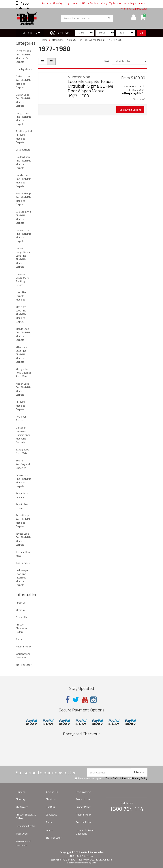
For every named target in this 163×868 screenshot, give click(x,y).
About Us (21, 603)
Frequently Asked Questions (85, 832)
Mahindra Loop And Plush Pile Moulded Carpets (21, 314)
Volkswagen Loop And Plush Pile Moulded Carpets (23, 577)
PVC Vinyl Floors (21, 418)
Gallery (103, 3)
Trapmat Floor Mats (23, 554)
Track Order (22, 834)
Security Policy (84, 822)
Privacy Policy (140, 778)
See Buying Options (130, 110)
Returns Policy (24, 646)
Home (44, 40)
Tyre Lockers (23, 563)
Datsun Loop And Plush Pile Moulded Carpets (24, 100)
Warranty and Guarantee (23, 656)
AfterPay (57, 3)
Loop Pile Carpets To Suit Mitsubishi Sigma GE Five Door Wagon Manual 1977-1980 (90, 88)
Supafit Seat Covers (22, 506)
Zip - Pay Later (24, 665)
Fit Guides (92, 3)
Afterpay (20, 610)
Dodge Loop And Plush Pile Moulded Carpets (24, 118)
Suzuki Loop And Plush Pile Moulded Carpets (24, 521)
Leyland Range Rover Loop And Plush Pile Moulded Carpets (23, 257)
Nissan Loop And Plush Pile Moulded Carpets (24, 389)
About (46, 3)
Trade (19, 639)
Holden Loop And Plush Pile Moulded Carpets (24, 162)
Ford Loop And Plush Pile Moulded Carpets (24, 137)
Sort (107, 61)
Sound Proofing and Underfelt (23, 464)
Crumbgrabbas (24, 69)
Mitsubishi (57, 40)
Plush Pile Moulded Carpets (21, 406)
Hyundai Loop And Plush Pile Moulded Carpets (24, 199)
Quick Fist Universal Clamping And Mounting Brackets (23, 435)
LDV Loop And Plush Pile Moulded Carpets (23, 217)
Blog (66, 3)
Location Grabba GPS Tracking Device (22, 279)
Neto (94, 863)
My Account (115, 3)
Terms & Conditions (116, 778)
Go (142, 33)
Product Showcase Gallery (21, 628)
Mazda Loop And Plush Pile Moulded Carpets (24, 334)
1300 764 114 (22, 5)
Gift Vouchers (23, 150)
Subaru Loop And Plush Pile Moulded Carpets (24, 481)
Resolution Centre (26, 826)
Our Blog (50, 807)
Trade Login (130, 3)
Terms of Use (83, 799)
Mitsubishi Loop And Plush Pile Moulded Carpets (21, 354)
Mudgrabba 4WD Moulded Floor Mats (24, 373)
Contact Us (21, 617)
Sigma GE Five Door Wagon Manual (86, 40)
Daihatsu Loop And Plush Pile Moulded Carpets (24, 82)
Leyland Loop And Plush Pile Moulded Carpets (24, 235)
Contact (75, 3)
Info (142, 93)
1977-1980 (116, 40)
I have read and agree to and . (111, 778)
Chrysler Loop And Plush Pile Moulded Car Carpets (24, 56)
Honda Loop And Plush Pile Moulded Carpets (24, 181)
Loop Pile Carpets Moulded (21, 296)
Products (30, 33)
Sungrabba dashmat (22, 495)
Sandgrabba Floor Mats (22, 451)
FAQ (83, 3)
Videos (142, 3)
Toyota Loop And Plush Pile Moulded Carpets (24, 539)
